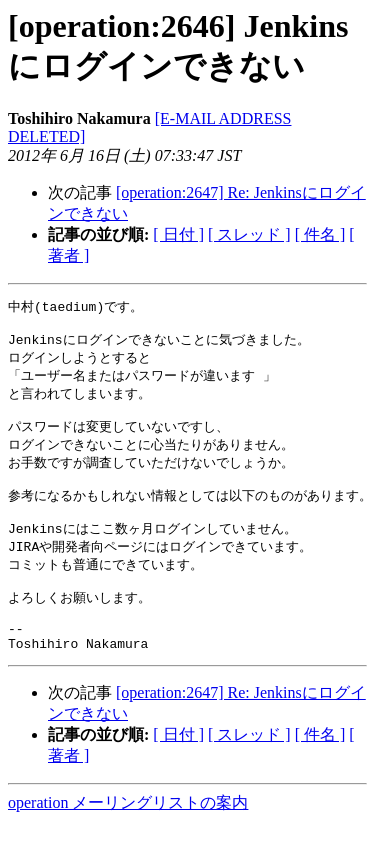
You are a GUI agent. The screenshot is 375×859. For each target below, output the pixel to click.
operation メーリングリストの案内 (128, 839)
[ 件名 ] (320, 234)
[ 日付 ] (178, 234)
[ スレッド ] (249, 234)
